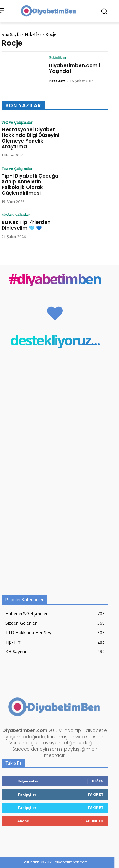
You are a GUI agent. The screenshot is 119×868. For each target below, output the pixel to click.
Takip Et (95, 794)
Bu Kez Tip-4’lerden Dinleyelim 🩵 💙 (26, 225)
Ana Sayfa (11, 34)
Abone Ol (95, 821)
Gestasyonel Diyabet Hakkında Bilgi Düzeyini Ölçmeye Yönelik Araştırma (30, 138)
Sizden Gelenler (16, 215)
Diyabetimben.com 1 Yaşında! (75, 68)
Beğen (98, 781)
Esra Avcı (57, 81)
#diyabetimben (55, 279)
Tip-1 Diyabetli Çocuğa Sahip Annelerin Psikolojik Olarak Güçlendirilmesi (30, 184)
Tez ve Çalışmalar (17, 122)
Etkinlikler (58, 57)
